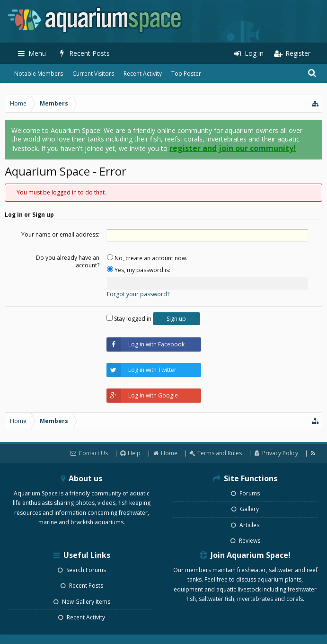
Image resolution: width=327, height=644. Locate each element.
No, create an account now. (147, 258)
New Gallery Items (82, 602)
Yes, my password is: (139, 270)
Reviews (245, 541)
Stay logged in (129, 319)
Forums (245, 493)
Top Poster (186, 74)
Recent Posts (82, 586)
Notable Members (39, 74)
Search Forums (82, 570)
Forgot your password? (138, 294)
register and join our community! (233, 148)
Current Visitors (93, 74)
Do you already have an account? (68, 261)
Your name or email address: (60, 234)
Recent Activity (143, 74)
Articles (245, 525)
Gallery (245, 509)
